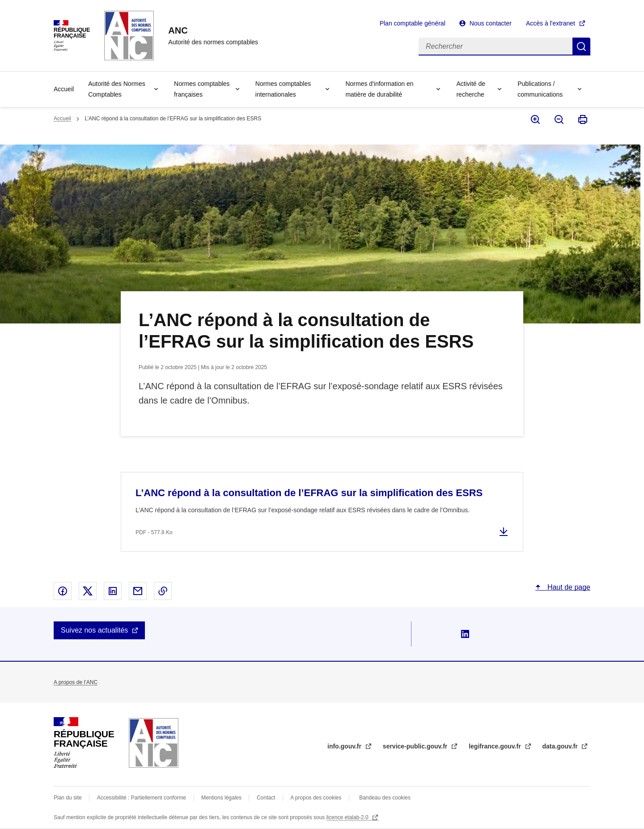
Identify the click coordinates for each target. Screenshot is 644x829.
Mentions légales (221, 798)
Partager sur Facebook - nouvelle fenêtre (63, 591)
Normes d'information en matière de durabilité (379, 89)
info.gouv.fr (345, 746)
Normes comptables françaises (202, 89)
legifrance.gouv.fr (496, 746)
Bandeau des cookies (385, 798)
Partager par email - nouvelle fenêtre (138, 591)
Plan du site (68, 798)
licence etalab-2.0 (348, 817)
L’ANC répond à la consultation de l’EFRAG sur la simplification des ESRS (309, 493)
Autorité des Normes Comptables (117, 89)
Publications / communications (540, 89)
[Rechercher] (496, 47)
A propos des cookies (316, 798)
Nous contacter (491, 23)
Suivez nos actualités (94, 630)
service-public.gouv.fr (416, 746)
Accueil (64, 89)
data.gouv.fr (561, 746)
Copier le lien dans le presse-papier (163, 591)
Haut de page (568, 587)
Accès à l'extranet (551, 23)
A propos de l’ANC (76, 682)
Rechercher (581, 47)
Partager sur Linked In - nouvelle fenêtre (113, 591)
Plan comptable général (413, 23)
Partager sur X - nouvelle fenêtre (88, 591)
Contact (266, 798)
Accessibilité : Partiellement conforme (142, 798)
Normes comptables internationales (283, 89)
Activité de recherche (471, 89)
